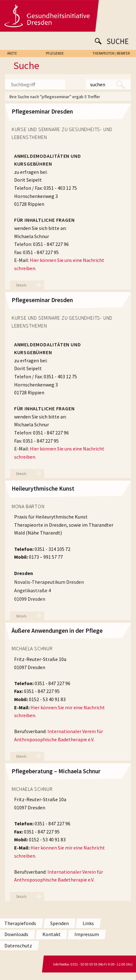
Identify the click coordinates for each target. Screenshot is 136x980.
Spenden (60, 923)
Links (88, 923)
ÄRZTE (12, 53)
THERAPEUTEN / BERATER (111, 53)
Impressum (87, 934)
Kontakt (52, 934)
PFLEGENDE (55, 53)
